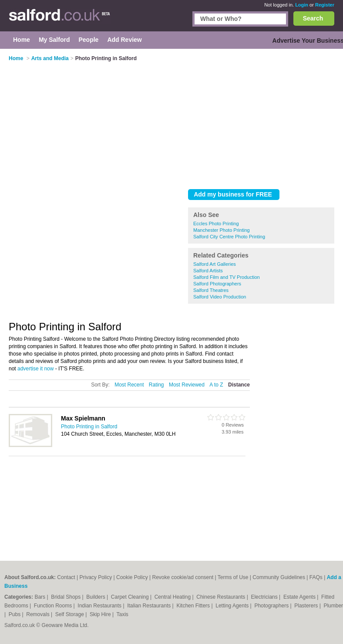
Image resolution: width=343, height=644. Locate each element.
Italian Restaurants (150, 606)
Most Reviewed (187, 385)
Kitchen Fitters (194, 606)
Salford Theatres (211, 290)
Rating (156, 385)
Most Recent (129, 385)
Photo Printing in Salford (89, 427)
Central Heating (173, 597)
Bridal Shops (66, 597)
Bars (40, 597)
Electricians (265, 597)
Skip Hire (101, 614)
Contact (66, 577)
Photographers (272, 606)
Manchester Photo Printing (222, 230)
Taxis (123, 614)
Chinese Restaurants (221, 597)
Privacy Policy (96, 577)
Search (313, 18)
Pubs (15, 614)
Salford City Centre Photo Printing (229, 237)
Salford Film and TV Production (227, 277)
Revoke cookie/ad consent (183, 577)
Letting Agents (233, 606)
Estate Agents (300, 597)
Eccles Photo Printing (216, 224)
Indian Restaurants (100, 606)
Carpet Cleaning (131, 597)
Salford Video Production (220, 297)
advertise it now (35, 369)
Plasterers (307, 606)
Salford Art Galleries (215, 264)
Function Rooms (54, 606)
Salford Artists (208, 271)
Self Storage (70, 614)
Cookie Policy (132, 577)
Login (302, 5)
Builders (96, 597)
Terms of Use (233, 577)
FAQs (316, 577)
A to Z (216, 385)
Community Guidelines (279, 577)
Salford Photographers (217, 284)
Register (325, 5)
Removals (39, 614)
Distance (239, 385)
